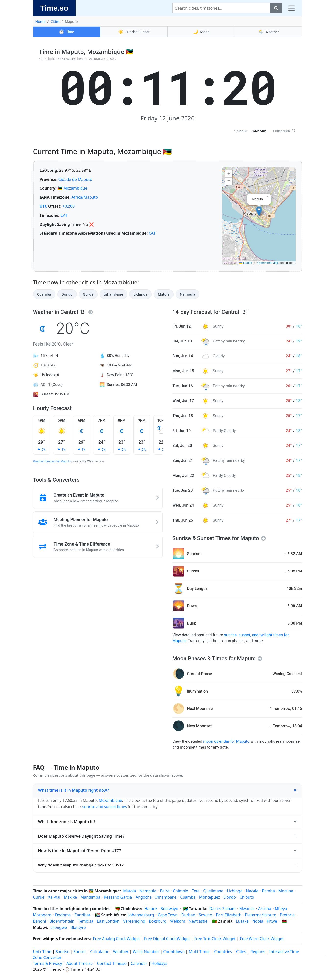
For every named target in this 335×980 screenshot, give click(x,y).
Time (66, 32)
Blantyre (78, 927)
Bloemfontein (62, 921)
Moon (201, 32)
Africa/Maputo (85, 197)
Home (40, 21)
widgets (50, 939)
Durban (188, 915)
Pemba (268, 891)
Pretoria (287, 915)
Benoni (40, 921)
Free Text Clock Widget (215, 939)
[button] (259, 211)
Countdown (174, 952)
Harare (151, 909)
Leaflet (246, 263)
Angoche (144, 897)
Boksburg (158, 921)
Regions (258, 952)
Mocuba (286, 891)
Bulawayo (169, 909)
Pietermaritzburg (261, 915)
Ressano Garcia (118, 897)
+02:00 (69, 206)
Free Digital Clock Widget (167, 939)
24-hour (259, 131)
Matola (164, 294)
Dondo (67, 294)
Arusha (265, 909)
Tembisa (86, 921)
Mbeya (281, 909)
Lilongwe (59, 927)
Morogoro (42, 915)
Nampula (188, 294)
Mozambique (75, 188)
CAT (64, 215)
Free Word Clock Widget (262, 939)
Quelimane (213, 891)
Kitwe (272, 921)
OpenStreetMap (268, 263)
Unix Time (42, 952)
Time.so (54, 8)
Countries (223, 952)
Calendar (139, 963)
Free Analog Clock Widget (116, 939)
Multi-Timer (199, 952)
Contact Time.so (112, 963)
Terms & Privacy (48, 963)
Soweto (205, 915)
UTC (43, 206)
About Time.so (80, 963)
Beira (165, 891)
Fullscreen (284, 131)
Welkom (178, 921)
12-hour (241, 131)
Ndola (258, 921)
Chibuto (247, 897)
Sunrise (62, 952)
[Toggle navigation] (291, 8)
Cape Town (168, 915)
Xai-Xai (54, 897)
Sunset (80, 952)
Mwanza (247, 909)
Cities (55, 21)
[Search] (221, 8)
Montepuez (210, 897)
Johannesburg (141, 915)
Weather (269, 32)
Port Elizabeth (229, 915)
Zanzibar (82, 915)
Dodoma (63, 915)
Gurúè (88, 294)
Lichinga (140, 294)
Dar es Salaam (223, 909)
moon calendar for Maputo (226, 741)
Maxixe (70, 897)
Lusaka (242, 921)
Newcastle (198, 921)
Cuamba (44, 294)
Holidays (159, 963)
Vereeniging (134, 921)
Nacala (252, 891)
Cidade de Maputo (75, 179)
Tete (196, 891)
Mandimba (90, 897)
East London (108, 921)
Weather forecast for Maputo (52, 461)
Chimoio (181, 891)
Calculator (99, 952)
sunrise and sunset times (104, 807)
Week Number (146, 952)
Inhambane (113, 294)
